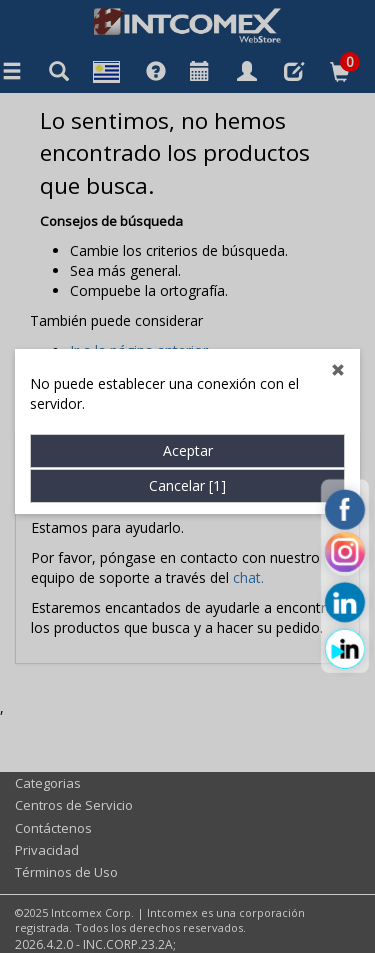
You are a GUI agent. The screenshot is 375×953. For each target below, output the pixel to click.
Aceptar (188, 430)
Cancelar (187, 465)
